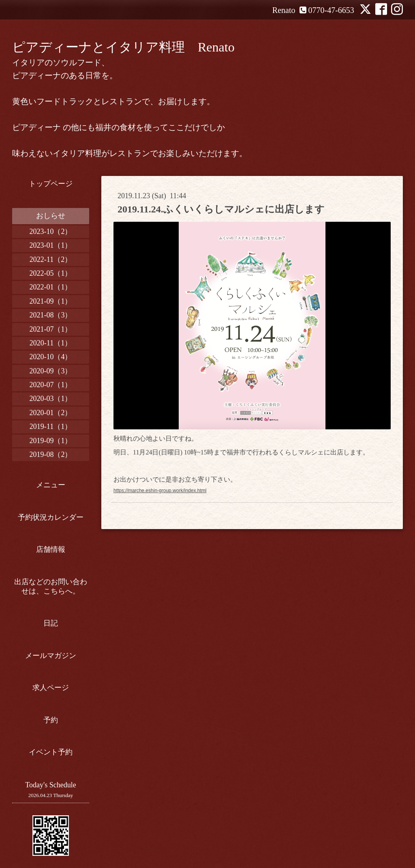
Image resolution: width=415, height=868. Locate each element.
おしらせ (51, 216)
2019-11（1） (51, 426)
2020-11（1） (51, 343)
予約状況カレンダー (51, 517)
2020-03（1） (51, 399)
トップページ (51, 184)
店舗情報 (51, 549)
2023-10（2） (51, 231)
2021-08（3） (51, 315)
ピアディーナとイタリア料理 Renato (123, 47)
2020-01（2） (51, 413)
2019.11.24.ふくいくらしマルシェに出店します (221, 209)
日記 (51, 623)
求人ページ (51, 688)
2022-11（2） (51, 259)
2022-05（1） (51, 273)
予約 (51, 720)
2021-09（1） (51, 301)
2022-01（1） (51, 287)
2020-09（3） (51, 371)
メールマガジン (51, 656)
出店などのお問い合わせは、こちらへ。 (51, 586)
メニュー (51, 485)
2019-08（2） (51, 454)
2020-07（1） (51, 385)
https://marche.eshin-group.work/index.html (160, 491)
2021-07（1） (51, 329)
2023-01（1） (51, 245)
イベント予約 (51, 752)
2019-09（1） (51, 441)
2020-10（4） (51, 357)
